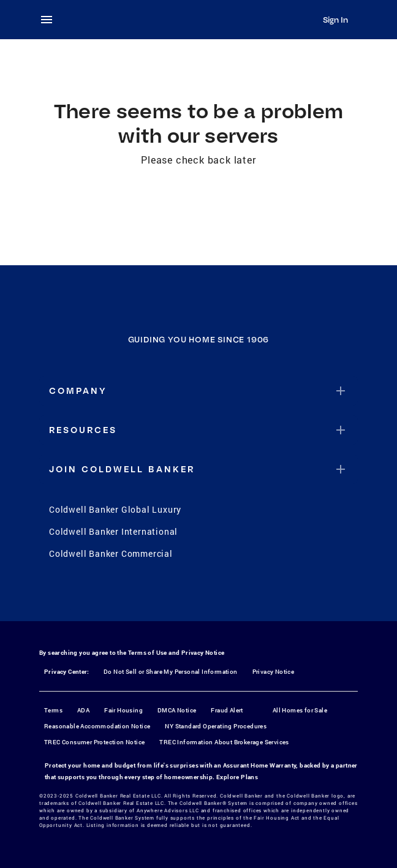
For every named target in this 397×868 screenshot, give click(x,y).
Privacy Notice (203, 653)
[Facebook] (151, 595)
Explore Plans (237, 777)
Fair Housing (123, 710)
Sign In (335, 20)
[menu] (50, 20)
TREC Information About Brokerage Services (224, 742)
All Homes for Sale (300, 710)
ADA (83, 710)
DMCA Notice (177, 710)
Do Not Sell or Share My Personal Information (171, 672)
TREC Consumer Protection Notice (94, 742)
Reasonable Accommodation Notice (97, 726)
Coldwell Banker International (113, 531)
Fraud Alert (227, 710)
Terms (53, 710)
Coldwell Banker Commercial (111, 553)
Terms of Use (148, 653)
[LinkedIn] (246, 595)
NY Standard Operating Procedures (216, 726)
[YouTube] (214, 595)
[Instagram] (183, 595)
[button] (198, 391)
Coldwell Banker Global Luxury (115, 509)
